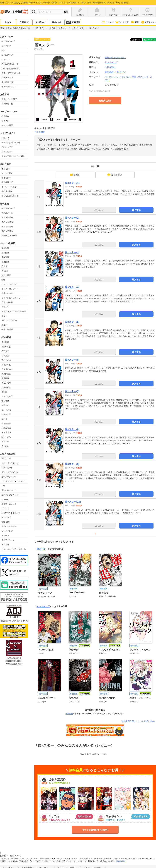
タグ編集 (41, 132)
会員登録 (5, 116)
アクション (125, 77)
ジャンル (107, 22)
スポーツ (5, 307)
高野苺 (4, 419)
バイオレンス (111, 77)
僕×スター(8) (72, 429)
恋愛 (3, 280)
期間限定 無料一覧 (9, 236)
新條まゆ (5, 405)
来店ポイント (148, 22)
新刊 (135, 22)
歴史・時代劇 (7, 302)
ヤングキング (7, 531)
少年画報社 (110, 67)
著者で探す (6, 178)
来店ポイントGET (9, 99)
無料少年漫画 (7, 231)
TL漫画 (5, 266)
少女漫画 (5, 253)
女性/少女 (40, 22)
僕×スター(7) (72, 391)
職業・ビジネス (8, 293)
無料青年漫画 (7, 227)
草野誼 (4, 392)
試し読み (99, 210)
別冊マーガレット (9, 504)
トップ (8, 22)
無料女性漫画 (7, 218)
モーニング (6, 517)
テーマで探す (7, 173)
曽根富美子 (6, 414)
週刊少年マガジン (9, 490)
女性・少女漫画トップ (11, 69)
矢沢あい (5, 446)
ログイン (5, 121)
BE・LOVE (6, 459)
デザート (5, 536)
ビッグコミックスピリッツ (13, 481)
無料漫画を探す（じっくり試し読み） (139, 721)
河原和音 (5, 378)
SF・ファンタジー (9, 320)
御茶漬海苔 (6, 374)
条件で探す (6, 169)
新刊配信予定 (7, 55)
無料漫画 (73, 22)
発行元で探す (7, 191)
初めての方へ (7, 152)
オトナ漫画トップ (9, 87)
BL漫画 (5, 271)
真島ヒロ (5, 442)
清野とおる (6, 410)
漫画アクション (8, 540)
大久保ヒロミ (7, 369)
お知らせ (5, 138)
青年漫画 (5, 257)
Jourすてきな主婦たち (11, 513)
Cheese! (5, 499)
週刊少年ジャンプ (9, 477)
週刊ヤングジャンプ (10, 495)
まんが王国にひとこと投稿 (13, 156)
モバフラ (5, 545)
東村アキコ (6, 433)
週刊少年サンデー (9, 526)
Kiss (3, 486)
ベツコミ (5, 508)
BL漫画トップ (7, 82)
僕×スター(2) (72, 218)
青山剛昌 (5, 342)
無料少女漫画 (7, 222)
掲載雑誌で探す (8, 182)
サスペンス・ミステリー (12, 298)
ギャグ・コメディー (10, 289)
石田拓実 (5, 356)
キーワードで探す (9, 187)
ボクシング (143, 77)
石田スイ (5, 351)
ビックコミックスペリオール (14, 549)
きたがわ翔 (6, 383)
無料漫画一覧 (7, 213)
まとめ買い (115, 175)
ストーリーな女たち (10, 463)
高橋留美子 (6, 423)
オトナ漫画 (6, 275)
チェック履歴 (7, 125)
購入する (136, 210)
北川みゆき (6, 387)
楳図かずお (6, 365)
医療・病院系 (7, 330)
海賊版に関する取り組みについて (14, 621)
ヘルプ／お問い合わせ (11, 143)
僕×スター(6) (72, 360)
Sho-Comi (6, 522)
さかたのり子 (7, 396)
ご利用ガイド (7, 147)
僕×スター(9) (72, 464)
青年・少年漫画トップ (11, 73)
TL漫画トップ (7, 78)
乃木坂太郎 (6, 428)
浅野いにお (6, 347)
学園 (134, 77)
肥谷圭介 (115, 57)
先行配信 (24, 22)
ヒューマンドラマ (9, 284)
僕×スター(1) (72, 183)
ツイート (138, 40)
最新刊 (75, 175)
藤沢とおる (6, 437)
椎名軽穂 (5, 401)
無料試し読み (105, 101)
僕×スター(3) (72, 252)
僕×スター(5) (72, 322)
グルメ (4, 325)
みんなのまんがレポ (10, 196)
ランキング (122, 22)
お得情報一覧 (7, 104)
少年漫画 (5, 262)
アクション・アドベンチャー (14, 311)
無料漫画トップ (8, 41)
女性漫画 (5, 248)
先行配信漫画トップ (10, 64)
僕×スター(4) (72, 287)
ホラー (4, 316)
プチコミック (7, 468)
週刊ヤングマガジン (10, 472)
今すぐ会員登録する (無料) (95, 830)
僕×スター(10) (73, 502)
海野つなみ (6, 360)
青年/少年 (57, 22)
